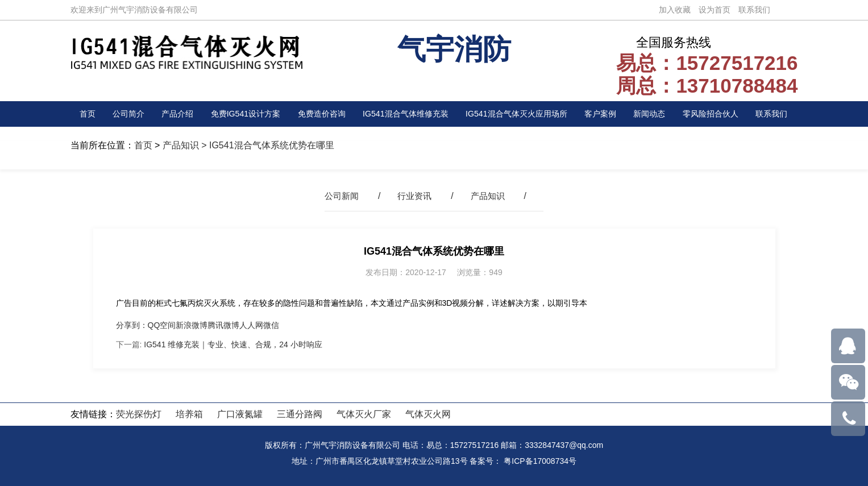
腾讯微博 (223, 325)
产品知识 (181, 145)
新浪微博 (192, 325)
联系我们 (754, 10)
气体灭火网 (428, 414)
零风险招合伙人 (716, 114)
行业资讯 (414, 196)
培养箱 (189, 414)
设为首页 (715, 10)
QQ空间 (162, 325)
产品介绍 (173, 114)
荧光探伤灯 (139, 414)
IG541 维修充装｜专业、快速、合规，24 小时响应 (233, 344)
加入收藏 (675, 10)
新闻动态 (655, 114)
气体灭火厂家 (364, 414)
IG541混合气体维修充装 (405, 114)
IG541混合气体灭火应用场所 (522, 114)
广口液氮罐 (240, 414)
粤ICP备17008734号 (540, 461)
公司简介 (126, 114)
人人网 (251, 325)
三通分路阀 (300, 414)
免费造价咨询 (318, 114)
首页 (89, 114)
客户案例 (608, 114)
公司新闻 (339, 196)
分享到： (132, 325)
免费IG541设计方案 (241, 114)
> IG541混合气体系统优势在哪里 (267, 145)
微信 (271, 325)
